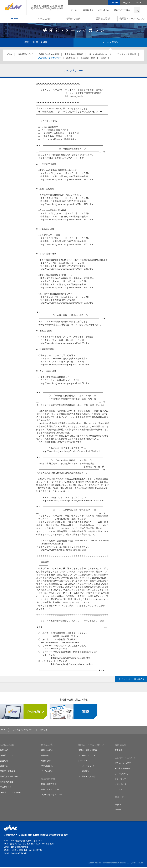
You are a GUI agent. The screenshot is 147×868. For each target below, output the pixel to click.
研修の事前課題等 (49, 785)
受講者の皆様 (103, 19)
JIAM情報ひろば (25, 55)
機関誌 (73, 712)
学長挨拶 (4, 751)
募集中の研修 (47, 751)
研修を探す (46, 761)
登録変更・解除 (88, 58)
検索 (137, 10)
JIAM (13, 7)
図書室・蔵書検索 (8, 772)
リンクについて (121, 775)
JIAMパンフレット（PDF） (11, 793)
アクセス (75, 10)
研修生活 (4, 767)
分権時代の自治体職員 (49, 55)
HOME (15, 19)
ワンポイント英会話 (127, 55)
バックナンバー (89, 756)
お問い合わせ (104, 10)
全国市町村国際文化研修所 (47, 7)
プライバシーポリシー (124, 764)
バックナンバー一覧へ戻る (130, 680)
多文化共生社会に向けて (100, 55)
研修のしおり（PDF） (51, 790)
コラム (9, 55)
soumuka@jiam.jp (20, 848)
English (126, 3)
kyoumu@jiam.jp (19, 854)
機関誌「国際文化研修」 (37, 43)
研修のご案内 (73, 19)
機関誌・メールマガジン (132, 19)
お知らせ (119, 798)
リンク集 (118, 790)
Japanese (114, 3)
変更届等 (118, 751)
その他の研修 (47, 772)
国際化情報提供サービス (11, 777)
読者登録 (71, 58)
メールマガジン (110, 43)
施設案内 (4, 761)
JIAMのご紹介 (44, 19)
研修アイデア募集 (122, 10)
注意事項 (105, 58)
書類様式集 (88, 10)
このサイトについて (125, 759)
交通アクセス (6, 788)
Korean (138, 3)
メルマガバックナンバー (49, 58)
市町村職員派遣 (7, 782)
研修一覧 (45, 756)
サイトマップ (120, 780)
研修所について (7, 756)
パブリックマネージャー (52, 795)
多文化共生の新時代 (74, 55)
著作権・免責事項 (122, 769)
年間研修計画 (47, 767)
